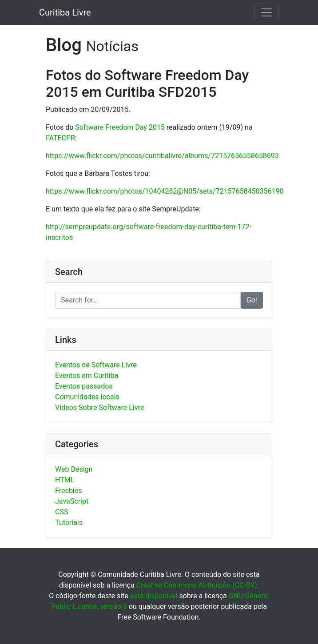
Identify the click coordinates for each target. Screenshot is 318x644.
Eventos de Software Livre (96, 365)
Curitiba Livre (65, 12)
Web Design (74, 469)
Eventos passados (84, 386)
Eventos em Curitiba (87, 376)
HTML (65, 480)
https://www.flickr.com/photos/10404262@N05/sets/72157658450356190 (165, 191)
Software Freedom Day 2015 (120, 127)
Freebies (69, 491)
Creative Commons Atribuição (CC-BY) (197, 585)
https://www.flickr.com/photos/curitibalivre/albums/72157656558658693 (162, 156)
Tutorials (69, 523)
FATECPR (60, 138)
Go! (252, 300)
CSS (62, 512)
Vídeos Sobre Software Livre (99, 407)
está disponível (154, 596)
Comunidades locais (87, 397)
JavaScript (72, 501)
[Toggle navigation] (266, 12)
